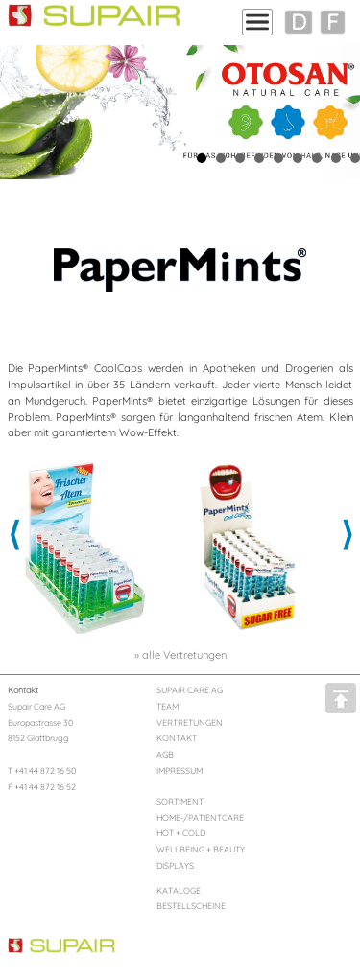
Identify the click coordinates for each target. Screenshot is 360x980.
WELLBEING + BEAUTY (201, 849)
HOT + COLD (181, 833)
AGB (165, 754)
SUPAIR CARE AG (190, 690)
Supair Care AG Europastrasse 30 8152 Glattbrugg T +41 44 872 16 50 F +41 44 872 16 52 (42, 738)
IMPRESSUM (180, 770)
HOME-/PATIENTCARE (200, 817)
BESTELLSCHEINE (191, 906)
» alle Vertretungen (180, 655)
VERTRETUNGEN (190, 723)
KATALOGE (179, 890)
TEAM (168, 706)
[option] (91, 548)
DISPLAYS (175, 865)
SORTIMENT (180, 801)
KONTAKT (177, 738)
